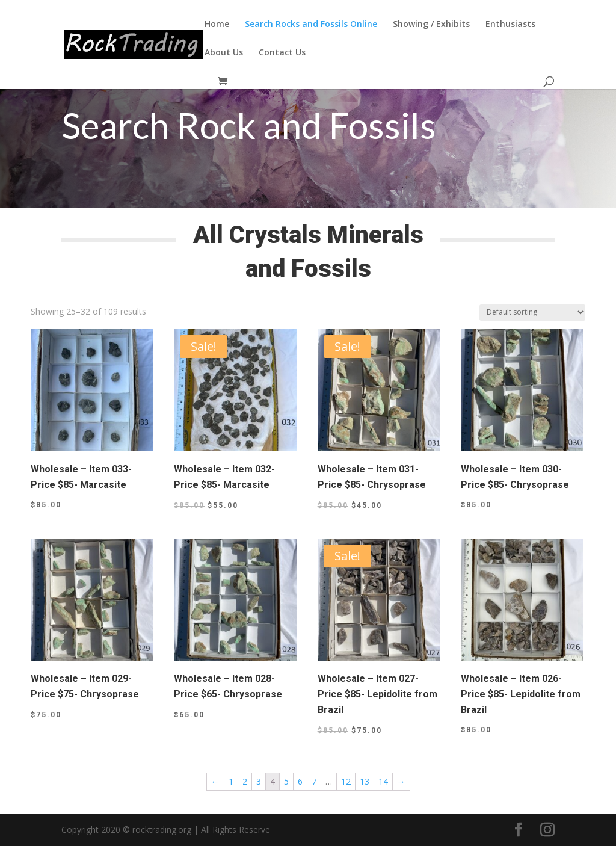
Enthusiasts (510, 25)
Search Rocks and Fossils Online (311, 25)
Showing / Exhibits (431, 25)
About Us (224, 53)
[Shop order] (532, 313)
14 (383, 781)
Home (217, 25)
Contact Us (282, 53)
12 (346, 781)
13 (365, 781)
